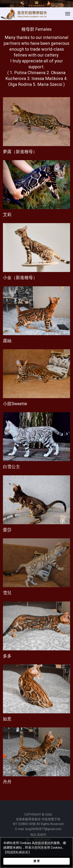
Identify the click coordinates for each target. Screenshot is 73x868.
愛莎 (7, 530)
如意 (7, 719)
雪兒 (7, 593)
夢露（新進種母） (20, 152)
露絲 (7, 341)
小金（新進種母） (20, 278)
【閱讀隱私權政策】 (17, 852)
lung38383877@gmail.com (43, 829)
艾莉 (7, 215)
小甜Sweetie (15, 404)
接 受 (37, 861)
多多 (7, 656)
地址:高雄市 (38, 835)
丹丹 (7, 782)
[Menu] (68, 14)
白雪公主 (11, 467)
